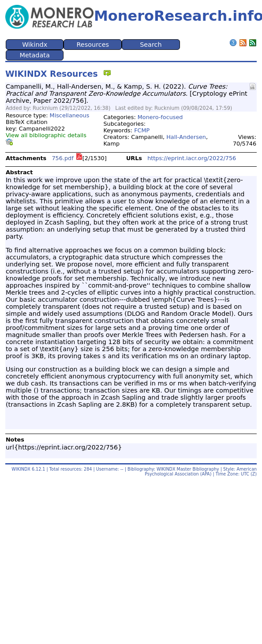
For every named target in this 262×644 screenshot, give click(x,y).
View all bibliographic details (46, 135)
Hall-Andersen (186, 137)
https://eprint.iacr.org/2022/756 (192, 158)
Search (151, 45)
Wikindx (35, 45)
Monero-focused (160, 117)
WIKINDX (21, 469)
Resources (93, 45)
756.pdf (62, 158)
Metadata (35, 55)
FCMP (142, 130)
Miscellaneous (70, 115)
